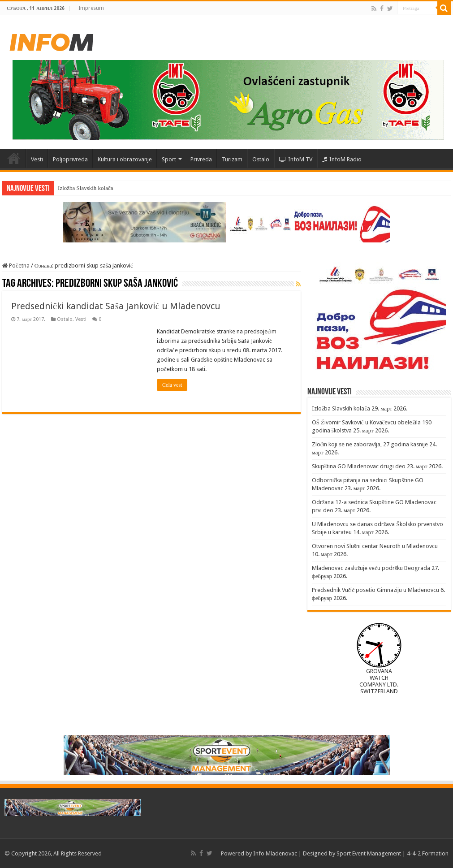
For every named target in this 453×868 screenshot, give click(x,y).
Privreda (201, 159)
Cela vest (172, 385)
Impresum (91, 8)
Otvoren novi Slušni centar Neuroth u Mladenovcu (375, 546)
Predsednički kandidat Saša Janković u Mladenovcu (116, 306)
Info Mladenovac (275, 853)
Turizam (232, 159)
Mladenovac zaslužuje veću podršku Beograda (371, 568)
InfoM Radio (342, 159)
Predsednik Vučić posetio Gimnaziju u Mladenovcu (376, 590)
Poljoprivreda (70, 159)
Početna (14, 158)
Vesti (37, 159)
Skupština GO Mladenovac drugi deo (359, 466)
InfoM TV (296, 159)
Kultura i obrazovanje (125, 159)
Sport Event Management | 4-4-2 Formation (393, 853)
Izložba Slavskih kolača (85, 188)
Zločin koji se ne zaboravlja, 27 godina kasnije (370, 444)
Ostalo (261, 159)
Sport (169, 159)
